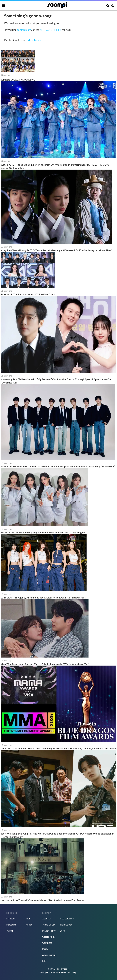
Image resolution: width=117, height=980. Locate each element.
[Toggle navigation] (3, 6)
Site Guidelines (67, 919)
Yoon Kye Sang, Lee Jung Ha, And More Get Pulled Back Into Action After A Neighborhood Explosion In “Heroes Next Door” (58, 835)
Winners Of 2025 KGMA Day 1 (18, 80)
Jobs (63, 931)
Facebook (11, 919)
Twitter (10, 931)
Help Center (66, 925)
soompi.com (24, 30)
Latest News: (34, 40)
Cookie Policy (49, 937)
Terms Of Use (49, 925)
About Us (47, 919)
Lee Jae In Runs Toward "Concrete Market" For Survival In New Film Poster (42, 900)
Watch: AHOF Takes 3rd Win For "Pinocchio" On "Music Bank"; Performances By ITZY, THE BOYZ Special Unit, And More (55, 166)
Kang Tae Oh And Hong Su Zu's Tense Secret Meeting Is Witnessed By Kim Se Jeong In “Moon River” (56, 250)
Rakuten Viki (65, 972)
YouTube (28, 925)
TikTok (27, 919)
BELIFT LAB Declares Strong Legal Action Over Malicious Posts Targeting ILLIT (44, 532)
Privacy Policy (49, 931)
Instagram (11, 925)
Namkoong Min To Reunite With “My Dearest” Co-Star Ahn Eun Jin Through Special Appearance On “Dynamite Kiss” (56, 381)
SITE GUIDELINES (50, 30)
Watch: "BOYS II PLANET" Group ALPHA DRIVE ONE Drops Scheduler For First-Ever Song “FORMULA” (58, 466)
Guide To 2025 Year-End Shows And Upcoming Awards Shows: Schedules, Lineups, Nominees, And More (58, 748)
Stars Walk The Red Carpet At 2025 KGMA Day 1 (28, 294)
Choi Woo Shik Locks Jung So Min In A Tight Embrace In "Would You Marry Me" (45, 664)
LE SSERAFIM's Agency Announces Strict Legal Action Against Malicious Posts (44, 597)
